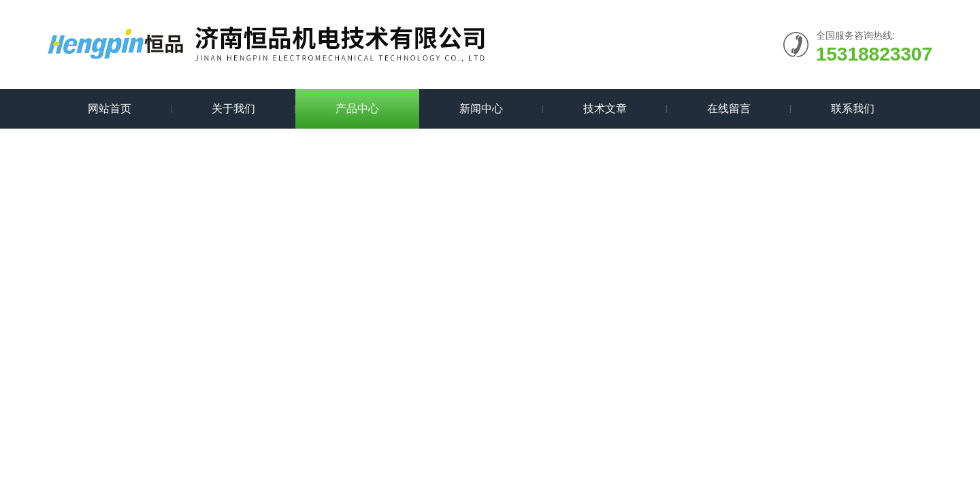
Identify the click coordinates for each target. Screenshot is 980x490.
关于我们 (233, 109)
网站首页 (110, 109)
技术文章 (605, 109)
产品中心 (357, 109)
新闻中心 (481, 109)
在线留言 (729, 109)
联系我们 (853, 109)
